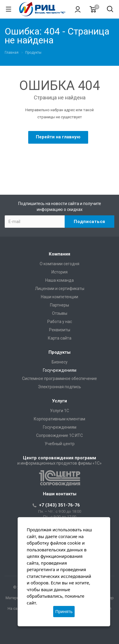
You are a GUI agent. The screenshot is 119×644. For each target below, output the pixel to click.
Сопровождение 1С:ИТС (59, 435)
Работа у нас (60, 322)
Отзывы (60, 313)
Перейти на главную (58, 137)
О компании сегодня (59, 264)
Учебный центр (60, 444)
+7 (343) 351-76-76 (59, 505)
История (59, 272)
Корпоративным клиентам (59, 419)
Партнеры (59, 305)
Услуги (59, 401)
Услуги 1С (59, 411)
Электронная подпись (59, 387)
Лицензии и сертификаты (60, 289)
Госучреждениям (60, 370)
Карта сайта (60, 338)
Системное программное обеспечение (59, 378)
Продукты (59, 352)
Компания (59, 254)
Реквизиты (60, 330)
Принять (64, 611)
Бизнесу (60, 362)
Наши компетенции (59, 297)
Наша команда (59, 280)
